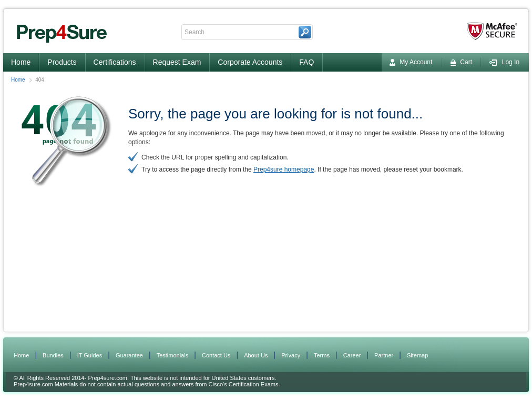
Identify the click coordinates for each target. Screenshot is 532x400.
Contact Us (216, 355)
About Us (256, 355)
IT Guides (90, 355)
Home (21, 62)
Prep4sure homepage (284, 169)
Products (62, 62)
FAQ (306, 62)
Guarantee (129, 355)
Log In (504, 62)
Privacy (291, 355)
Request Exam (177, 62)
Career (352, 355)
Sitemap (417, 355)
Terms (322, 355)
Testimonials (173, 355)
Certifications (115, 62)
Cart (461, 62)
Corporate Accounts (250, 62)
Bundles (53, 355)
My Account (411, 62)
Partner (384, 355)
